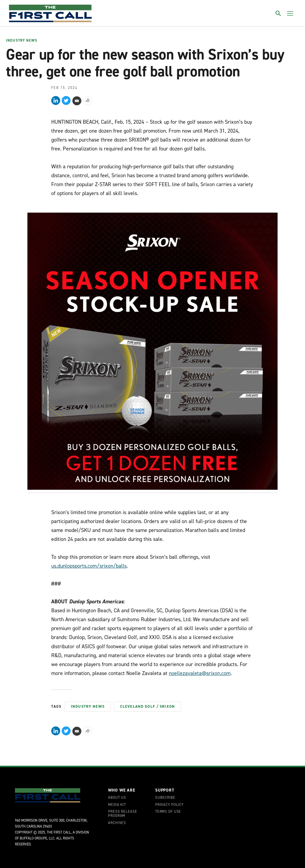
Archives (117, 823)
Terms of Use (168, 812)
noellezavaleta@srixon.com (200, 673)
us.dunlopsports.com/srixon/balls (89, 566)
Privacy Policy (169, 805)
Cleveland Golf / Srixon (147, 706)
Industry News (22, 41)
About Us (117, 798)
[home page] (50, 13)
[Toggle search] (278, 13)
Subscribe (165, 798)
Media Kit (117, 805)
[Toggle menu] (290, 13)
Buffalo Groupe (33, 838)
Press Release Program (123, 814)
